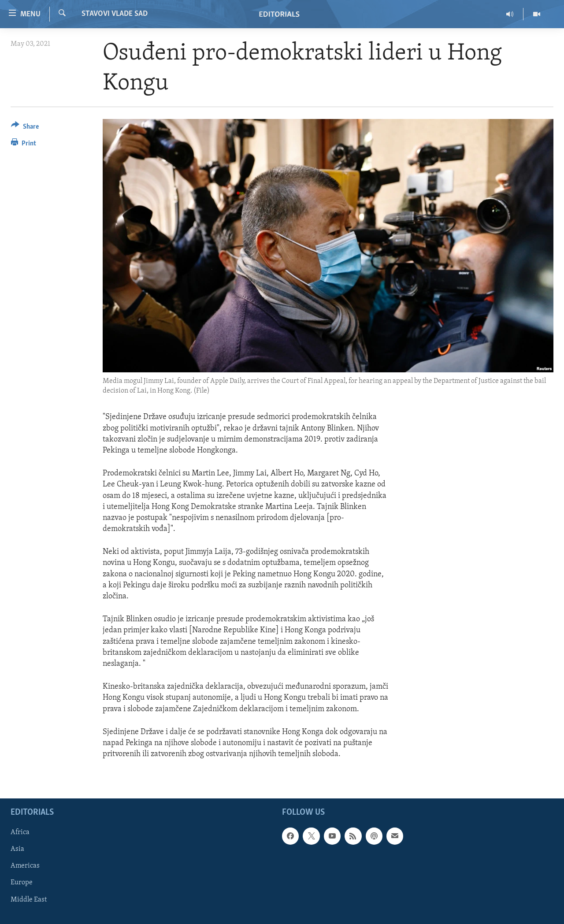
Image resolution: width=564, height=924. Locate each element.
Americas (25, 866)
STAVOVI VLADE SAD (115, 14)
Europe (22, 883)
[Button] (25, 128)
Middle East (29, 900)
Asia (17, 850)
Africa (20, 833)
